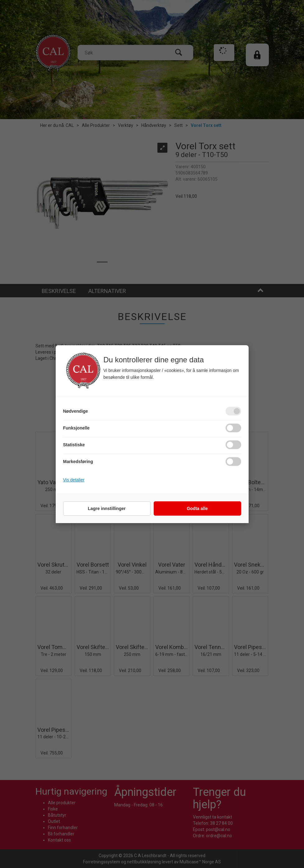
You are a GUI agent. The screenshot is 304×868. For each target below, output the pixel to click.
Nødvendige (76, 411)
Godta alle (197, 508)
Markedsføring (78, 462)
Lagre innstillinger (107, 508)
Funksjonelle (77, 428)
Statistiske (74, 445)
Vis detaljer (74, 480)
